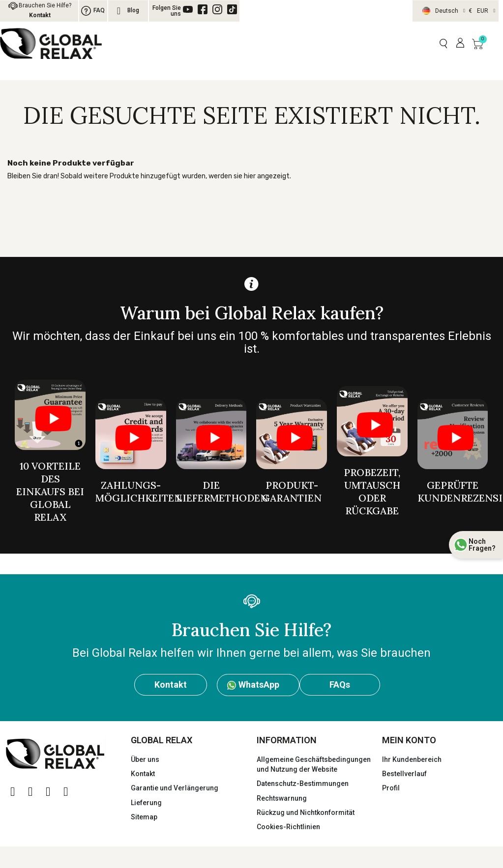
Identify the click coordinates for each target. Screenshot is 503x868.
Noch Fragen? (482, 545)
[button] (443, 44)
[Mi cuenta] (460, 43)
